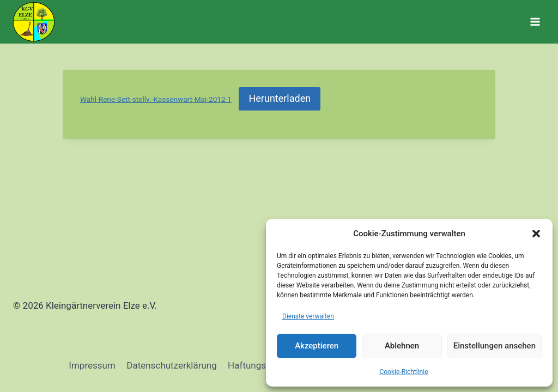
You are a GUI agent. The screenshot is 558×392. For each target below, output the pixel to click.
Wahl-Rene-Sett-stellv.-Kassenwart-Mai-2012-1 (156, 99)
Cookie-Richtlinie (404, 372)
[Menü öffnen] (535, 22)
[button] (536, 234)
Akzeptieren (317, 346)
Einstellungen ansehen (495, 346)
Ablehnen (402, 346)
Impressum (92, 365)
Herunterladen (280, 98)
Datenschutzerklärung (171, 365)
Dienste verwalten (308, 316)
